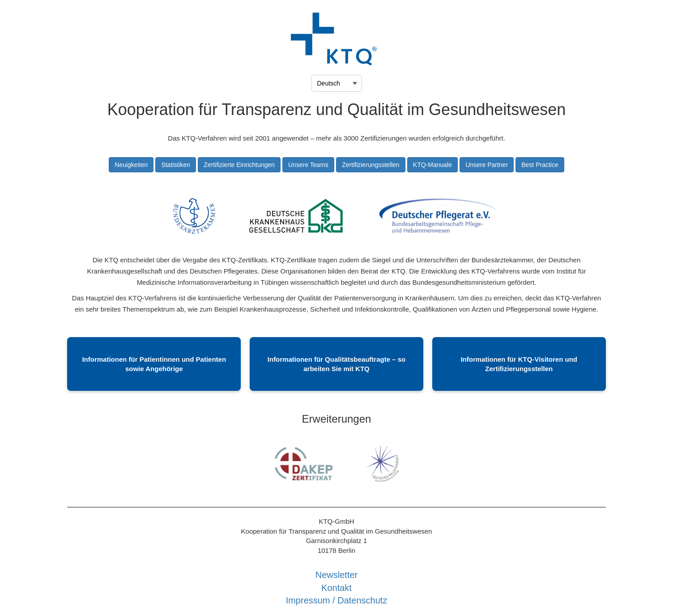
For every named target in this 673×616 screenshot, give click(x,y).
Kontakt (336, 588)
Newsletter (336, 575)
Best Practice (540, 165)
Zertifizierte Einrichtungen (239, 165)
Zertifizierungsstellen (371, 165)
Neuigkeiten (131, 165)
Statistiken (176, 165)
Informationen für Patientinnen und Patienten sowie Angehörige (154, 364)
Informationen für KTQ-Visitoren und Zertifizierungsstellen (519, 364)
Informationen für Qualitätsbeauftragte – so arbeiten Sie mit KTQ (336, 364)
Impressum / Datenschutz (337, 600)
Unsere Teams (308, 165)
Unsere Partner (487, 165)
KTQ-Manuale (432, 165)
